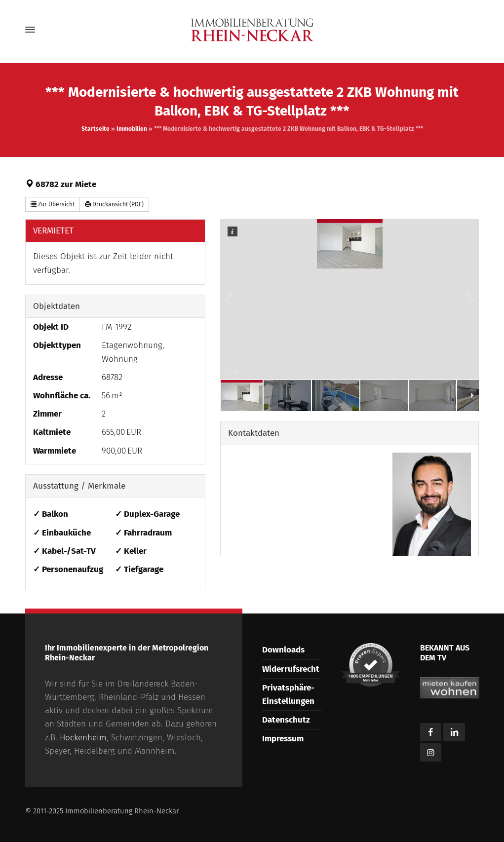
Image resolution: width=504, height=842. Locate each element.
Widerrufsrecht (291, 669)
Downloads (283, 650)
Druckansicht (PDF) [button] (114, 204)
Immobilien (132, 129)
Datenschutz (286, 720)
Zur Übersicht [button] (53, 204)
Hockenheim (83, 738)
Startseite (96, 129)
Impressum (283, 739)
